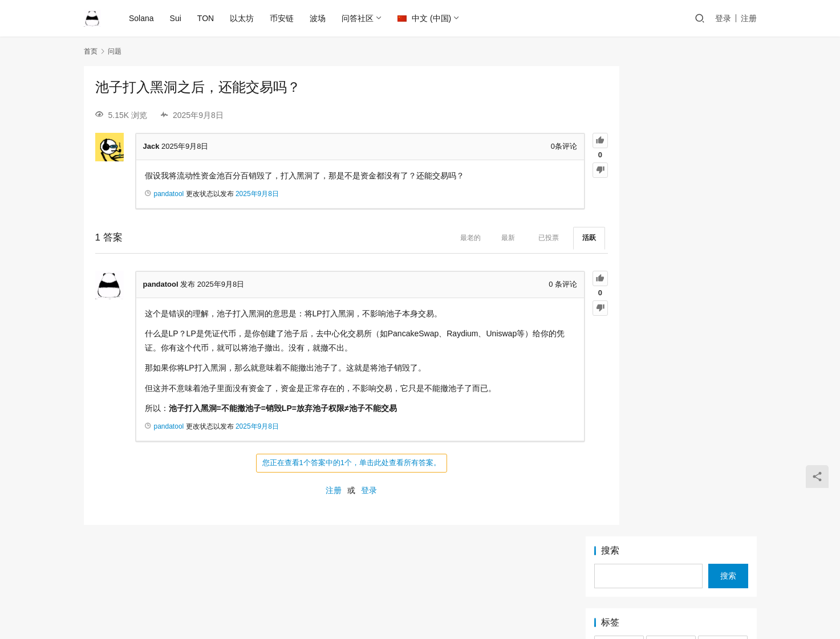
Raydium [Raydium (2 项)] (723, 241)
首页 (91, 51)
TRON (499, 584)
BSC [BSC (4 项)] (671, 173)
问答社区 (359, 18)
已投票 (504, 238)
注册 (749, 18)
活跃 (544, 238)
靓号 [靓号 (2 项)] (723, 327)
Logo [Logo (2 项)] (671, 207)
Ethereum (356, 584)
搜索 (610, 80)
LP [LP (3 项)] (723, 207)
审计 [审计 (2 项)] (723, 293)
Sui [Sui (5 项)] (671, 259)
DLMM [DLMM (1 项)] (723, 173)
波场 (319, 18)
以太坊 (243, 18)
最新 (463, 238)
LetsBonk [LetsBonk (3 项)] (619, 207)
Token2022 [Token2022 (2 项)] (723, 259)
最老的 (425, 238)
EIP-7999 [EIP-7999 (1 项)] (619, 190)
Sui (176, 18)
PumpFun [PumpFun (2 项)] (671, 241)
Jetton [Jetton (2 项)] (723, 190)
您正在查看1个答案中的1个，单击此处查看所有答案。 (329, 463)
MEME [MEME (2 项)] (619, 224)
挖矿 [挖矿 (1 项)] (619, 310)
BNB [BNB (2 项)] (619, 173)
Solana (143, 18)
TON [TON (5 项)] (619, 276)
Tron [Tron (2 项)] (723, 276)
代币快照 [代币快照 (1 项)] (619, 293)
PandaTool (521, 602)
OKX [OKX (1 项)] (671, 224)
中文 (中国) (425, 18)
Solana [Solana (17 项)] (619, 259)
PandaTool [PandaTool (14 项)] (723, 224)
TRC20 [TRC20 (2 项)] (671, 276)
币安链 (283, 18)
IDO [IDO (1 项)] (671, 190)
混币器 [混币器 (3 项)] (671, 310)
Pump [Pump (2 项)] (619, 241)
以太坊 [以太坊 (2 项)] (671, 293)
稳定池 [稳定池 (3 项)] (619, 327)
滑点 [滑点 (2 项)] (723, 310)
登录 (723, 18)
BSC (437, 584)
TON (206, 18)
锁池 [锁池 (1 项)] (671, 327)
